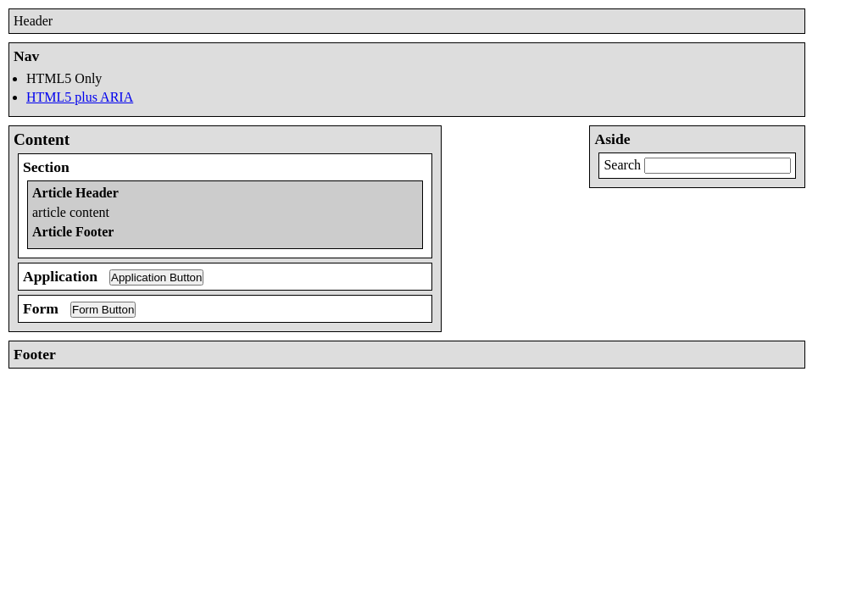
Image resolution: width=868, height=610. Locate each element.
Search (622, 165)
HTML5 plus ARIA (80, 97)
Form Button (103, 310)
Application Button (156, 277)
